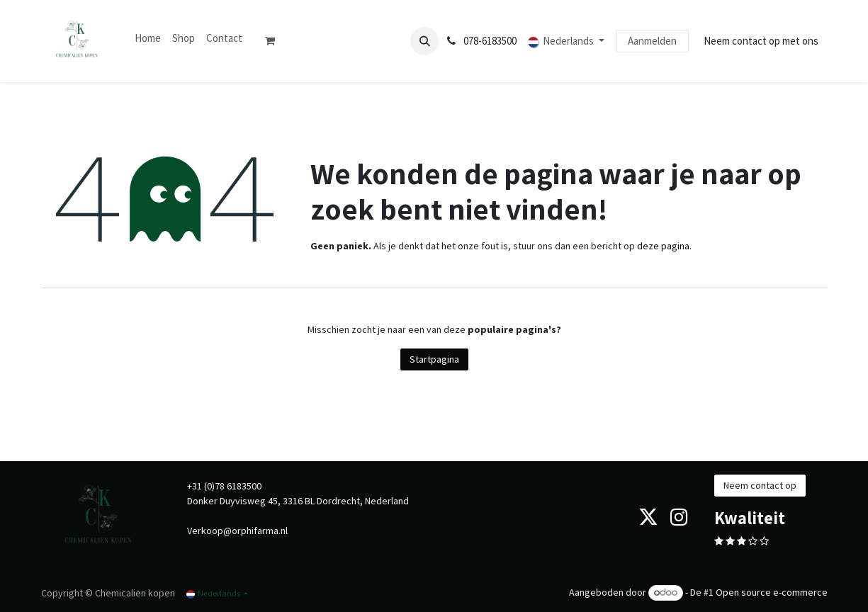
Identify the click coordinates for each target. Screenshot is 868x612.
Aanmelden (652, 41)
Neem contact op (760, 485)
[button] (424, 41)
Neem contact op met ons (761, 41)
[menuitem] (148, 39)
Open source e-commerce (772, 592)
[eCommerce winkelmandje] (276, 41)
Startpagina (434, 359)
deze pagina (663, 246)
